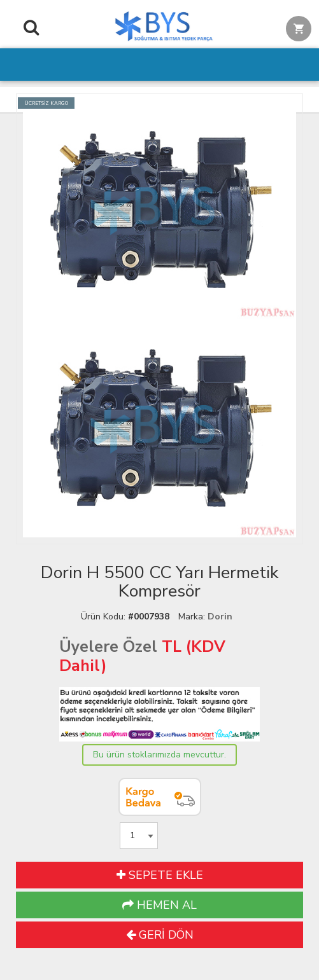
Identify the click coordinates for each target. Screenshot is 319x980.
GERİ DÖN (160, 935)
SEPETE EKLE (160, 875)
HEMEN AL (159, 905)
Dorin (220, 617)
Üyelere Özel (108, 647)
